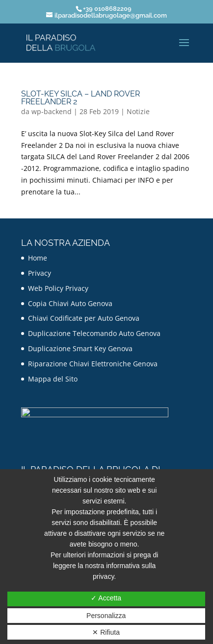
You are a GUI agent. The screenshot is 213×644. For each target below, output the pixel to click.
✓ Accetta (106, 598)
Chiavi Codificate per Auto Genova (84, 318)
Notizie (138, 111)
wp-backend (52, 111)
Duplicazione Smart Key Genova (80, 348)
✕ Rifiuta (106, 632)
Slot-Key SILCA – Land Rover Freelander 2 (80, 98)
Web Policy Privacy (58, 288)
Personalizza (106, 616)
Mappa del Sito (53, 379)
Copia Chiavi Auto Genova (70, 303)
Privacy (40, 273)
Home (38, 258)
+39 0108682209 (107, 9)
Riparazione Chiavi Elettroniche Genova (93, 364)
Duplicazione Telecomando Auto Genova (94, 333)
